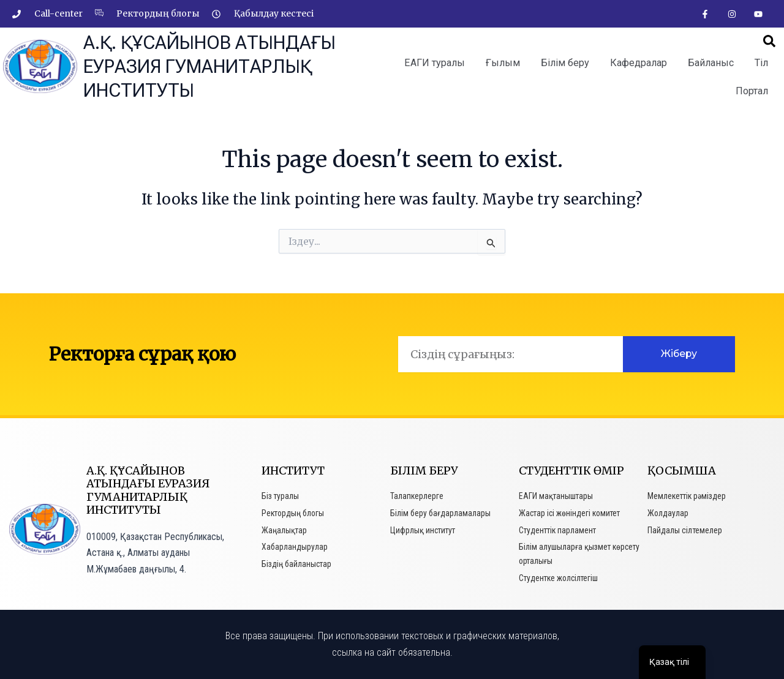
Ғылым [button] (503, 63)
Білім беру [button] (565, 63)
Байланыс (711, 63)
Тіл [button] (761, 63)
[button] (769, 42)
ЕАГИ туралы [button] (435, 63)
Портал (752, 91)
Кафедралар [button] (639, 63)
